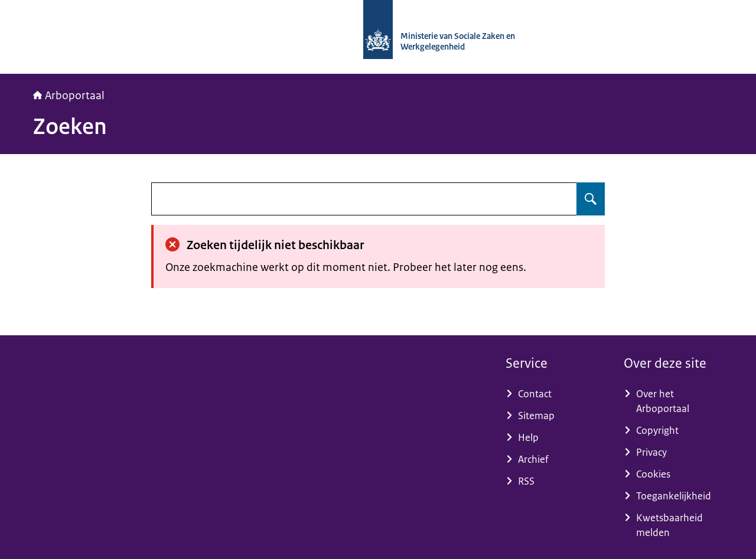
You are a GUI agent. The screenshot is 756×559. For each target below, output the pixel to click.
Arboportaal (69, 96)
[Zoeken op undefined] (591, 199)
